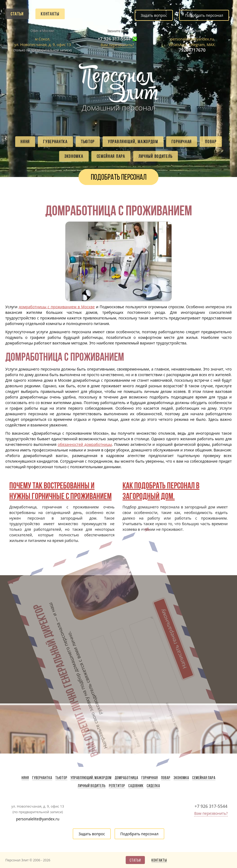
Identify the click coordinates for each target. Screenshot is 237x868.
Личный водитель (156, 156)
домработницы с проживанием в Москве (57, 307)
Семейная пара (111, 156)
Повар (211, 142)
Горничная (182, 142)
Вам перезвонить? (117, 45)
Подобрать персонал (204, 15)
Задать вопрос (154, 15)
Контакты (50, 14)
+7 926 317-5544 (114, 39)
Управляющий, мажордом (133, 142)
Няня (25, 142)
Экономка (74, 156)
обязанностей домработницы (85, 444)
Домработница (126, 778)
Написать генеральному (147, 609)
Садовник (136, 786)
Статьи (17, 14)
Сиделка (153, 786)
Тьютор (88, 142)
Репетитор (117, 786)
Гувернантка (55, 142)
